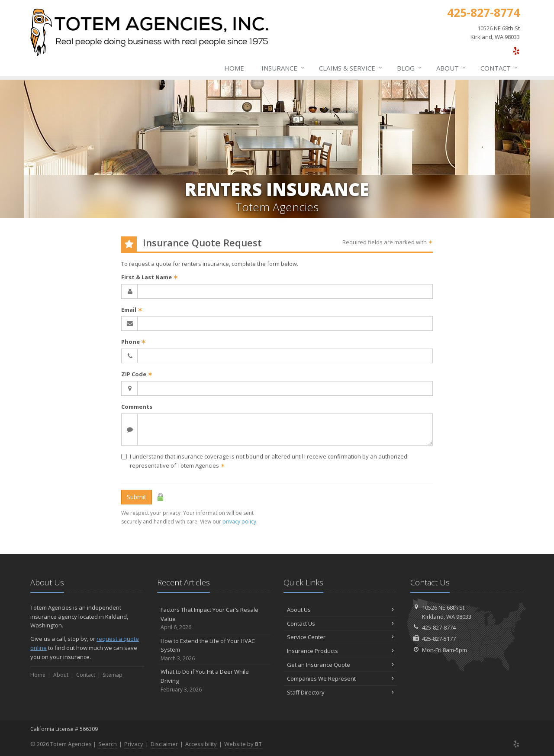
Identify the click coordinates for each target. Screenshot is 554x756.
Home (234, 68)
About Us (340, 610)
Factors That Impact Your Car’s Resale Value (214, 619)
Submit (137, 497)
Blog (410, 68)
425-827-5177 (439, 639)
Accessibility (201, 744)
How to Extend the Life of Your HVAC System (214, 650)
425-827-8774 (439, 627)
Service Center (340, 637)
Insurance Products (340, 651)
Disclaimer (164, 744)
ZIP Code (137, 374)
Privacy (134, 744)
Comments (137, 407)
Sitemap (113, 675)
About (451, 68)
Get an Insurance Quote (340, 665)
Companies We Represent (340, 678)
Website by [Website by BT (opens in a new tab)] (243, 744)
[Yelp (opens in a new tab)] (516, 51)
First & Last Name (150, 277)
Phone (134, 342)
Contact (499, 68)
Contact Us (340, 624)
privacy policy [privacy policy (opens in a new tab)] (239, 522)
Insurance (283, 68)
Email (132, 310)
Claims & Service (351, 68)
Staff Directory (340, 692)
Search (108, 744)
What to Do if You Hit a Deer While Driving (214, 681)
